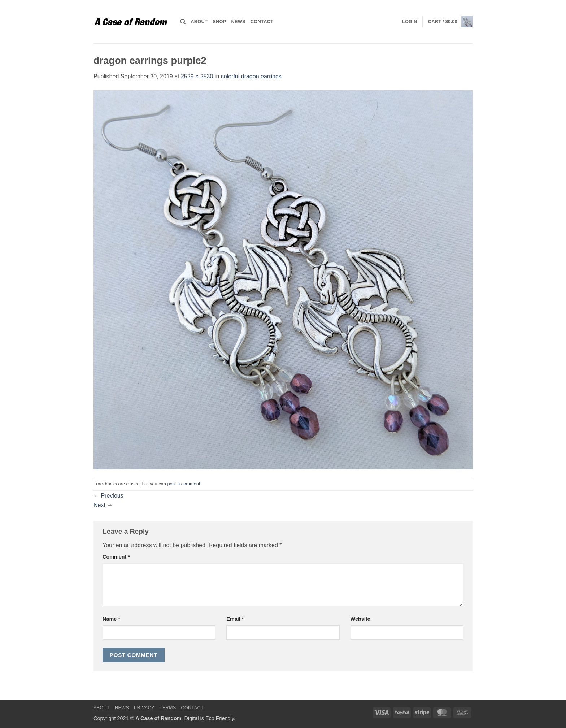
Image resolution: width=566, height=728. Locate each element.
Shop (219, 21)
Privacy (144, 708)
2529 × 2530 (197, 76)
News (238, 21)
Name (111, 619)
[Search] (183, 22)
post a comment (184, 484)
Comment (116, 557)
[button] (410, 22)
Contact (262, 21)
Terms (168, 708)
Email (235, 619)
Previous (108, 496)
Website (360, 619)
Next (103, 505)
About (199, 21)
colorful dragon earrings (251, 76)
